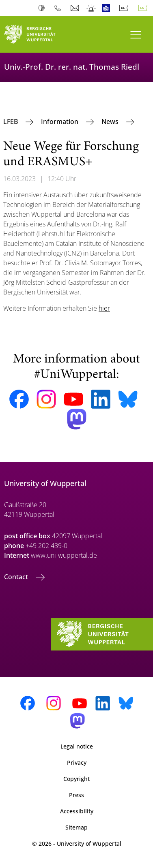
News (111, 122)
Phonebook (59, 8)
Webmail (76, 8)
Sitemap (76, 827)
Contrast (43, 8)
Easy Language (108, 8)
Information (60, 122)
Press (76, 795)
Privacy (77, 762)
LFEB (11, 122)
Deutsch (125, 8)
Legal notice (77, 746)
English (144, 8)
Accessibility (77, 811)
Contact (17, 577)
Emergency (92, 8)
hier (104, 308)
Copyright (76, 779)
